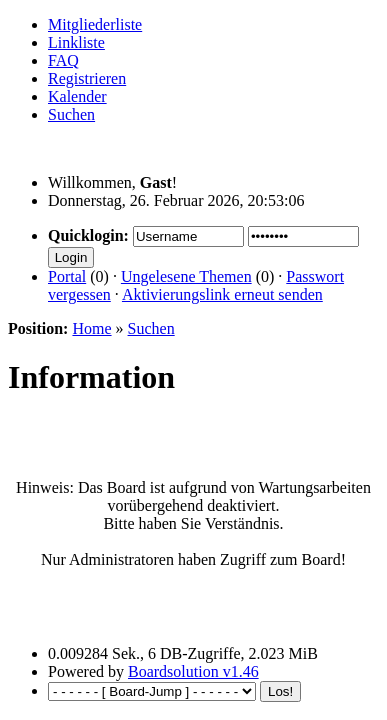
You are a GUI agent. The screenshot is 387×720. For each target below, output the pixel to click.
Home (91, 328)
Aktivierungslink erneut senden (222, 294)
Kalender (77, 96)
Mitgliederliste (95, 24)
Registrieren (87, 78)
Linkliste (76, 42)
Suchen (71, 114)
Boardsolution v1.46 (193, 671)
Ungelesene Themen (186, 276)
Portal (67, 276)
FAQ (63, 60)
